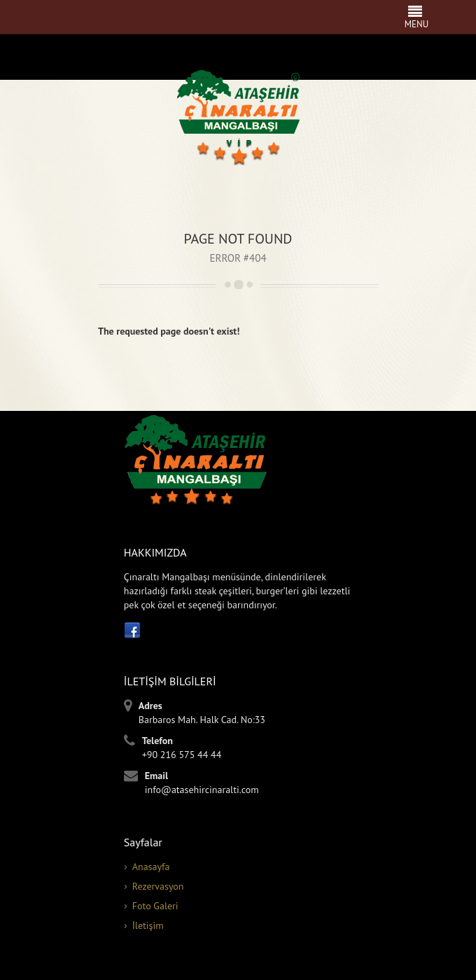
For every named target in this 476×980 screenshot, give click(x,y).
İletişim (148, 925)
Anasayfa (151, 867)
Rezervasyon (158, 886)
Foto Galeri (155, 906)
